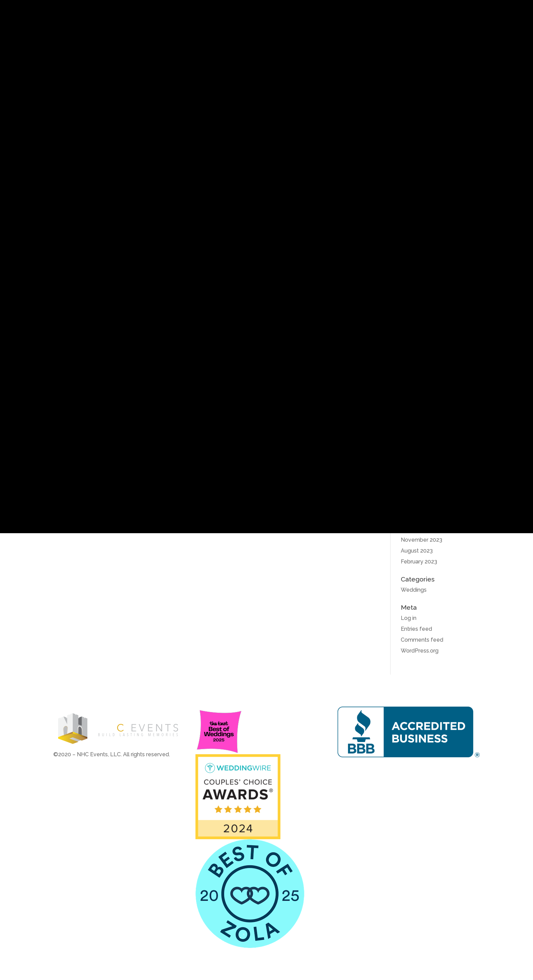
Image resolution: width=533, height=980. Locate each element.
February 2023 (419, 562)
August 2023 (417, 551)
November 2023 (422, 540)
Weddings (414, 590)
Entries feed (416, 629)
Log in (409, 618)
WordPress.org (420, 651)
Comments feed (422, 640)
